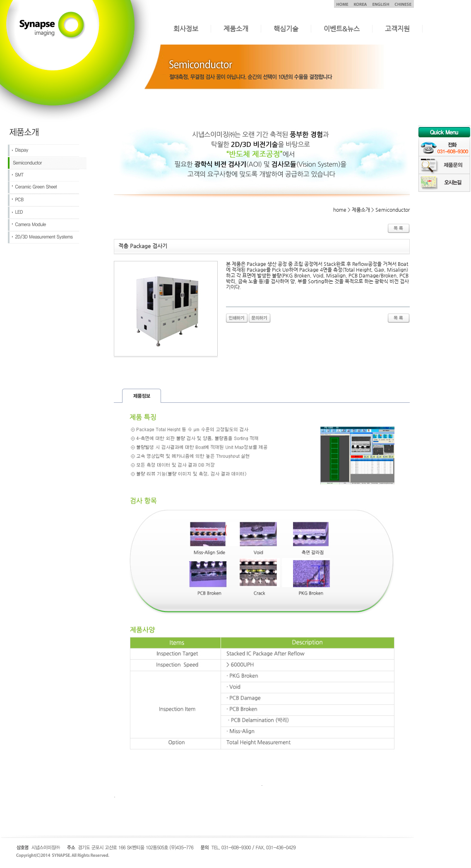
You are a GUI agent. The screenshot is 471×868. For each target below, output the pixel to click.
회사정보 (186, 29)
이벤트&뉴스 (342, 29)
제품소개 (236, 29)
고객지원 (397, 29)
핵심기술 (286, 29)
